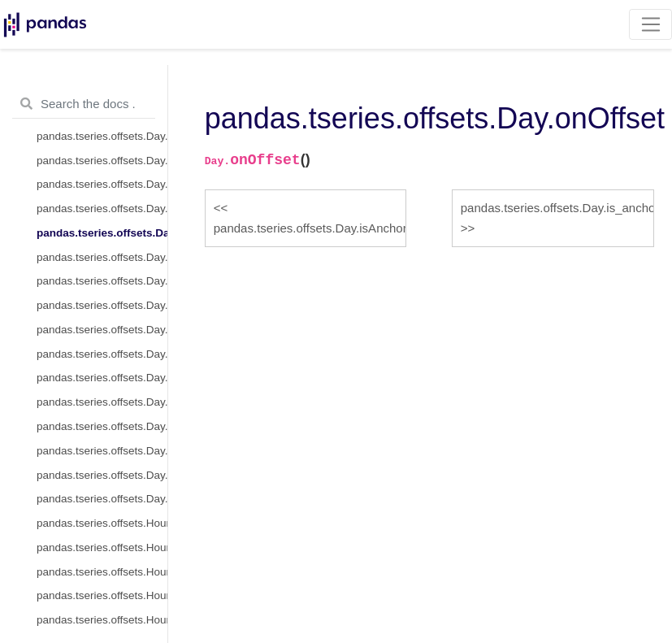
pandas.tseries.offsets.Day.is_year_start (102, 475)
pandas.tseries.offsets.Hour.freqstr (102, 572)
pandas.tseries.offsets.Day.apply (102, 330)
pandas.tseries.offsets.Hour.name (102, 620)
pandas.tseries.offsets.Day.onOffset (102, 233)
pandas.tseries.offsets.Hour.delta (102, 547)
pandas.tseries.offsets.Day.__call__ (102, 305)
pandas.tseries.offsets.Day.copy (102, 184)
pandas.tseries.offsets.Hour (102, 523)
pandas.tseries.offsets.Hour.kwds (102, 595)
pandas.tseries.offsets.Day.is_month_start (102, 378)
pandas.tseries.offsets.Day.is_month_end (102, 402)
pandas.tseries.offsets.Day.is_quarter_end (102, 451)
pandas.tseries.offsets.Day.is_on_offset (102, 281)
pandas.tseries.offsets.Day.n (102, 161)
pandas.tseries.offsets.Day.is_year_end (102, 499)
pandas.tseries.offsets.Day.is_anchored (102, 257)
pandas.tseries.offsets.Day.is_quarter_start (102, 426)
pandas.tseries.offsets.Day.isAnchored (102, 209)
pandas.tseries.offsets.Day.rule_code (102, 136)
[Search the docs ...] (84, 104)
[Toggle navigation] (650, 24)
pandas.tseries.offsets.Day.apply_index (102, 354)
